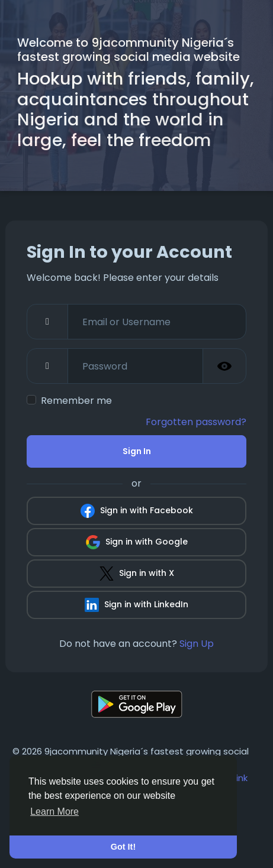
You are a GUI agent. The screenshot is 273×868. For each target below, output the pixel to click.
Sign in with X (137, 574)
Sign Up (197, 644)
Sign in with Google (137, 542)
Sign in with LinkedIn (136, 605)
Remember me (76, 401)
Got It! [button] (123, 847)
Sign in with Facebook (137, 511)
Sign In (137, 451)
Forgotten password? (196, 422)
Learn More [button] (54, 812)
